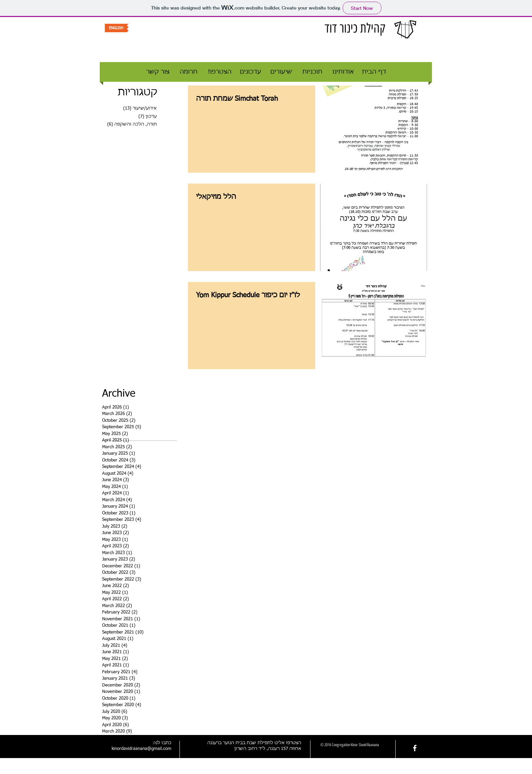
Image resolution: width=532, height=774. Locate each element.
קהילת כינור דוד (355, 28)
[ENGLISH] (116, 28)
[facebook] (415, 748)
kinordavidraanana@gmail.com (141, 749)
